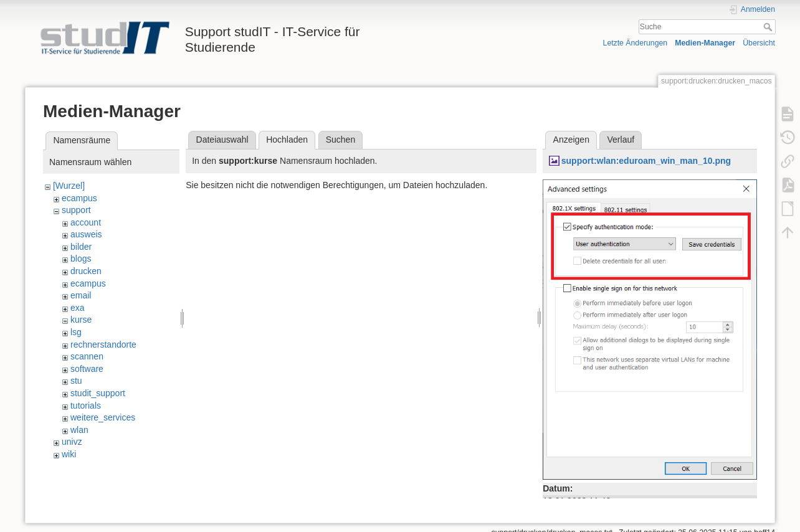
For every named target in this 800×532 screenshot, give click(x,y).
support (76, 210)
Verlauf (621, 140)
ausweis (86, 234)
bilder (81, 247)
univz (72, 442)
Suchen (340, 140)
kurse (81, 320)
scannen (87, 356)
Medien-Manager (705, 43)
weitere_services (103, 417)
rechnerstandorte (103, 344)
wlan (79, 430)
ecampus (79, 198)
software (87, 369)
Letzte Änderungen (636, 43)
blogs (81, 259)
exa (78, 308)
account (86, 222)
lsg (76, 332)
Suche (769, 27)
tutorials (86, 406)
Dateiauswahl (222, 140)
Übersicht (759, 43)
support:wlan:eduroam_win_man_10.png (646, 161)
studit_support (98, 393)
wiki (69, 454)
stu (76, 381)
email (81, 295)
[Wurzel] (69, 186)
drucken (86, 271)
